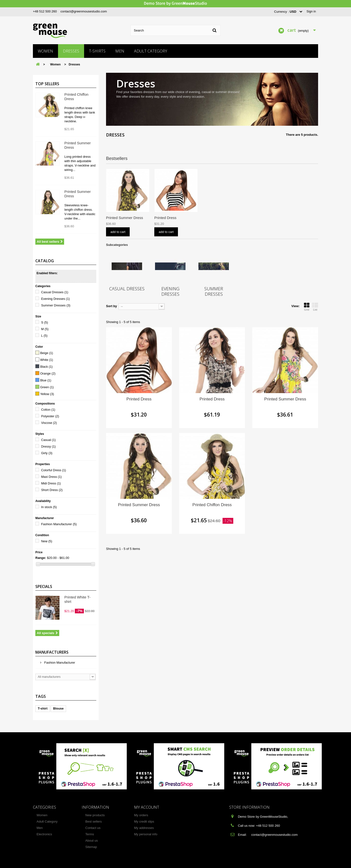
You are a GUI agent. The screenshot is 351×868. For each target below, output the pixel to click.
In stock (49, 507)
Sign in (311, 11)
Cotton (48, 410)
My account (147, 807)
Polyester (50, 416)
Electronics (44, 834)
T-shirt (43, 708)
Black (46, 367)
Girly (47, 453)
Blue (46, 380)
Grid (307, 307)
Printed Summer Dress (173, 218)
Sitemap (91, 847)
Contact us (93, 828)
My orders (141, 815)
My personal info (146, 834)
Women (45, 51)
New (47, 541)
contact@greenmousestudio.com (84, 11)
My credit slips (144, 821)
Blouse (58, 708)
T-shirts (97, 51)
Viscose (49, 423)
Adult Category (151, 51)
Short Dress (52, 490)
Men (120, 51)
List (315, 307)
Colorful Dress (54, 470)
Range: (41, 558)
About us (92, 841)
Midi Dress (51, 483)
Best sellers (93, 821)
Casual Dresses (55, 292)
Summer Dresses (56, 305)
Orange (48, 373)
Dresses (71, 51)
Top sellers (47, 84)
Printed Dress (262, 218)
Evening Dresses (56, 299)
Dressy (49, 446)
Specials (44, 586)
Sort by (112, 306)
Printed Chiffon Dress (123, 218)
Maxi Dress (52, 477)
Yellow (47, 394)
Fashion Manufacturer (59, 524)
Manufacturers (52, 652)
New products (95, 815)
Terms (90, 834)
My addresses (144, 828)
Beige (47, 353)
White (47, 360)
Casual (49, 440)
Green (47, 387)
